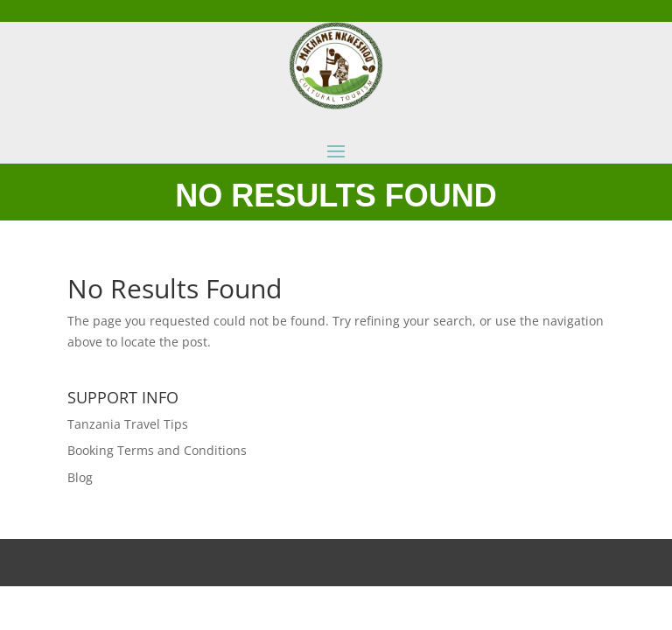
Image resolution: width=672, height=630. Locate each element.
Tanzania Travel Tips (128, 424)
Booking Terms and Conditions (157, 450)
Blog (80, 477)
